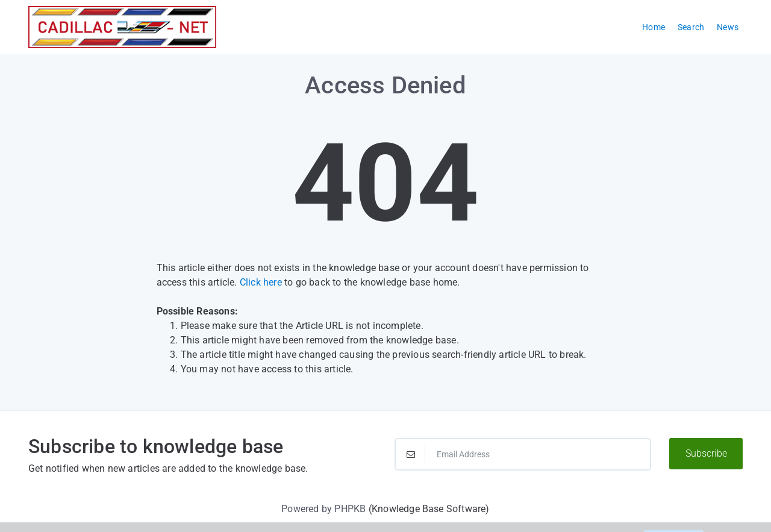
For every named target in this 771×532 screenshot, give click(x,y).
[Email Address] (523, 454)
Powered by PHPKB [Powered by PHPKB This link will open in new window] (323, 509)
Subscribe (706, 453)
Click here (261, 282)
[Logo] (122, 27)
